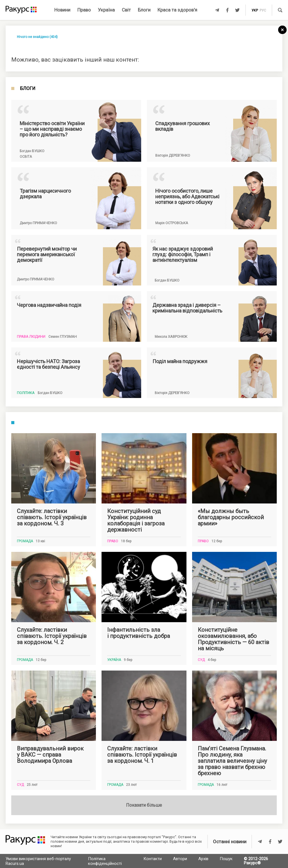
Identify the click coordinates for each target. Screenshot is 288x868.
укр (255, 10)
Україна (106, 10)
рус (263, 10)
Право (84, 10)
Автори (180, 859)
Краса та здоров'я (177, 10)
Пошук (226, 859)
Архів (203, 859)
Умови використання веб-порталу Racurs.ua (38, 861)
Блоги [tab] (28, 89)
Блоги (144, 10)
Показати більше (144, 805)
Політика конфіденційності (105, 861)
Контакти (153, 859)
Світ (126, 10)
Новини (62, 10)
